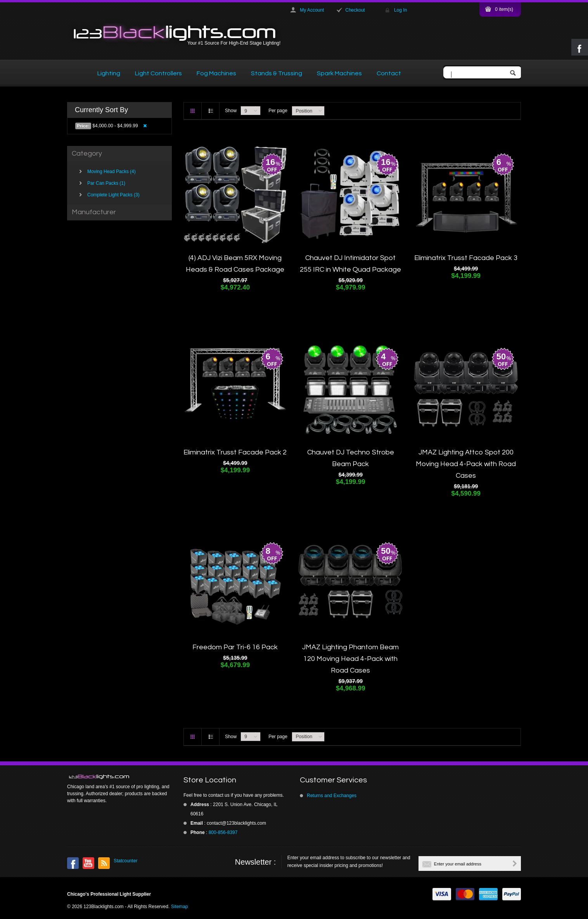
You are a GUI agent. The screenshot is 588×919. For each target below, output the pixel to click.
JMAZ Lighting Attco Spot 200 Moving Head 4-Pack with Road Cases (466, 464)
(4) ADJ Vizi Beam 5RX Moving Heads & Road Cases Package (235, 264)
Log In (400, 10)
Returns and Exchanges (332, 796)
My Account (312, 10)
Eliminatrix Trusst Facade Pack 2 (235, 452)
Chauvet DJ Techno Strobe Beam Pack (351, 458)
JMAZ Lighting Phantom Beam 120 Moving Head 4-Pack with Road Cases (350, 659)
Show (231, 111)
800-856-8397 (223, 832)
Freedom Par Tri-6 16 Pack (235, 647)
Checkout (355, 10)
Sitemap (180, 907)
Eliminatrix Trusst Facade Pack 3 (466, 258)
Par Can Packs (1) (106, 183)
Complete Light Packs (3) (113, 195)
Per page (278, 111)
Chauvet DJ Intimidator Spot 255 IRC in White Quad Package (350, 264)
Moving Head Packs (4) (112, 172)
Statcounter (125, 861)
